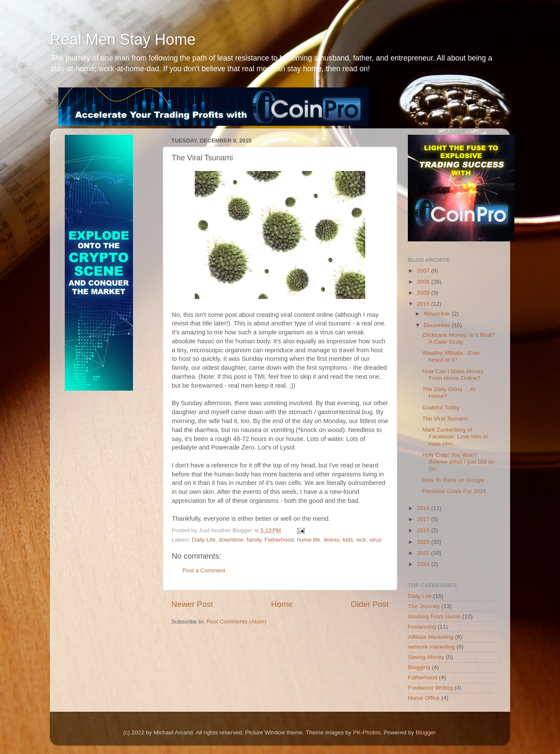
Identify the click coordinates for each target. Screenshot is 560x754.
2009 (424, 293)
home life (309, 540)
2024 (424, 564)
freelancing (422, 627)
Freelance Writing (430, 688)
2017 (424, 519)
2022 (424, 553)
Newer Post (192, 604)
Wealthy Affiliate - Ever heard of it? (451, 356)
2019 (424, 530)
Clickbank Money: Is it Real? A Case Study (459, 338)
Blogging (419, 667)
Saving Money (426, 657)
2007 (424, 271)
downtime (231, 540)
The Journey (424, 606)
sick (361, 540)
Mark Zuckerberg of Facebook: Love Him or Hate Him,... (455, 436)
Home (282, 604)
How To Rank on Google (453, 480)
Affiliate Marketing (431, 637)
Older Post (370, 604)
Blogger (425, 732)
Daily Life (204, 540)
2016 (424, 508)
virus (376, 540)
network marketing (431, 647)
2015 (424, 304)
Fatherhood (279, 540)
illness (332, 540)
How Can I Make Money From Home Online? (453, 375)
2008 (424, 282)
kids (348, 540)
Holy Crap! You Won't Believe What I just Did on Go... (459, 462)
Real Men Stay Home (123, 39)
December (438, 325)
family (254, 540)
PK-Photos (367, 732)
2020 (424, 542)
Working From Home (434, 616)
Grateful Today (441, 407)
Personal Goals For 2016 (454, 491)
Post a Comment (204, 570)
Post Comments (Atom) (237, 622)
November (438, 314)
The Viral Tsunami (445, 419)
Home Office (424, 698)
